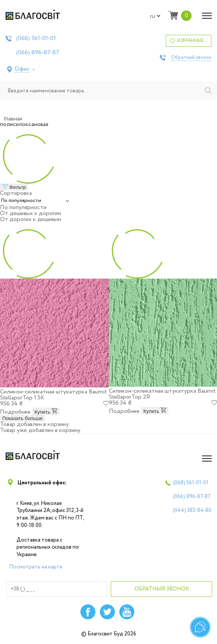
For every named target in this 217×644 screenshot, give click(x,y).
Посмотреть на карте (36, 567)
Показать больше (22, 418)
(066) (38, 53)
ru (155, 16)
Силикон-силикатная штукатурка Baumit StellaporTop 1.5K (53, 395)
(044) (192, 510)
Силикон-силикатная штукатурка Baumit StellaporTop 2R (162, 394)
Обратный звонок (191, 58)
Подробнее (15, 412)
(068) (36, 39)
